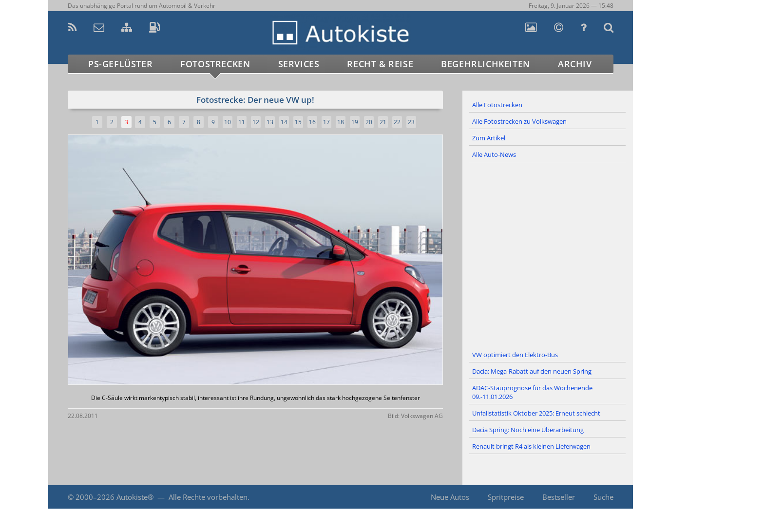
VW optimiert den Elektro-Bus (515, 355)
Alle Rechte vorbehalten (208, 497)
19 (355, 122)
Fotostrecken (215, 64)
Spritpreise (506, 497)
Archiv (575, 64)
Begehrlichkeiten (486, 64)
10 (228, 122)
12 (256, 122)
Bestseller (559, 497)
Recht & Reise (380, 64)
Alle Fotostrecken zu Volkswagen (519, 121)
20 (369, 122)
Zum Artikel (489, 138)
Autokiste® (135, 497)
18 (341, 122)
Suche (603, 497)
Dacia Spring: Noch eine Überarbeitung (528, 430)
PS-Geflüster (120, 64)
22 (397, 122)
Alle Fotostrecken (497, 105)
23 (411, 122)
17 (326, 122)
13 (270, 122)
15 (298, 122)
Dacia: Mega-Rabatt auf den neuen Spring (532, 371)
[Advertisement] (548, 255)
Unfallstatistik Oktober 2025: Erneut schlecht (536, 413)
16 (312, 122)
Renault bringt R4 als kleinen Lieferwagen (531, 446)
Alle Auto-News (494, 154)
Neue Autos (450, 497)
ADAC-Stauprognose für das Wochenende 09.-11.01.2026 (532, 392)
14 (284, 122)
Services (299, 64)
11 (242, 122)
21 (383, 122)
